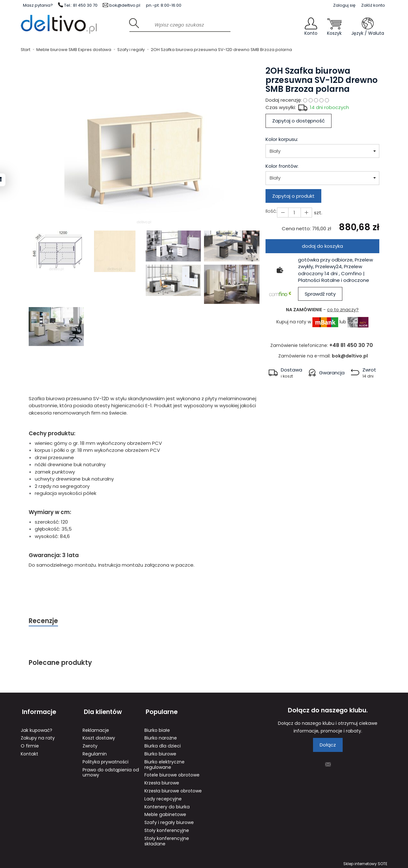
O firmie (30, 744)
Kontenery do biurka (167, 805)
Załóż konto (373, 5)
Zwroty (90, 744)
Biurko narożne (161, 736)
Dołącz (328, 745)
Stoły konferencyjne (167, 828)
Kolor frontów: (282, 166)
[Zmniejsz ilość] (305, 213)
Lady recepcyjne (163, 797)
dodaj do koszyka (322, 246)
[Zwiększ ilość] (282, 213)
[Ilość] (294, 213)
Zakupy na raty (38, 736)
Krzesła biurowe (162, 781)
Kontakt (29, 752)
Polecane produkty (61, 663)
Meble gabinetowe (165, 812)
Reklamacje (96, 728)
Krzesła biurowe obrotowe (173, 789)
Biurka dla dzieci (163, 744)
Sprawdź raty (320, 294)
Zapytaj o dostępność (299, 121)
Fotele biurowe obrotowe (172, 773)
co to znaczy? (343, 310)
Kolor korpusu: (282, 139)
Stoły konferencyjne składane (167, 839)
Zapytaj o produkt (293, 196)
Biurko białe (157, 728)
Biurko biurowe (160, 752)
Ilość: (271, 211)
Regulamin (95, 752)
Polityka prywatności (106, 760)
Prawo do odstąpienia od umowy (111, 770)
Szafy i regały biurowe (169, 820)
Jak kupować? (36, 728)
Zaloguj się (344, 5)
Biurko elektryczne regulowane (164, 762)
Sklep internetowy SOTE (365, 861)
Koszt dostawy (99, 736)
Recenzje (44, 621)
